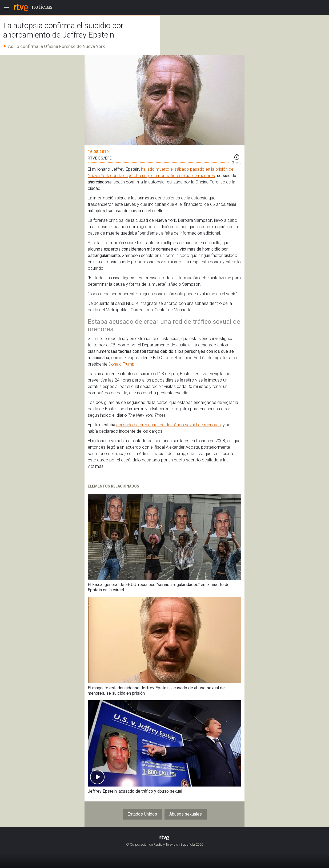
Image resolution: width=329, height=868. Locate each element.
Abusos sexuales (186, 814)
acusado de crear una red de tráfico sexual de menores (168, 425)
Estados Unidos (142, 814)
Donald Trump (121, 364)
